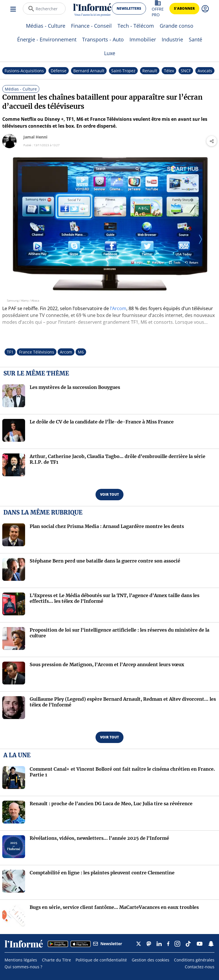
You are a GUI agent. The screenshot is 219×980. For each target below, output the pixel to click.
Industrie (172, 39)
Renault (150, 71)
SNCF (186, 71)
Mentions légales (21, 960)
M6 (81, 352)
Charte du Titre (56, 960)
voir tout (109, 494)
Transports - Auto (103, 39)
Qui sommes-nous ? (23, 967)
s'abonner (184, 8)
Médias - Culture (46, 26)
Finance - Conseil (91, 26)
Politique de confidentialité (101, 960)
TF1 (10, 352)
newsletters (129, 8)
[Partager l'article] (212, 141)
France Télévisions (37, 352)
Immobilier (143, 39)
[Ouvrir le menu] (14, 9)
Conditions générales (194, 960)
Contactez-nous (200, 967)
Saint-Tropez (123, 71)
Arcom (66, 352)
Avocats (205, 71)
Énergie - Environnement (47, 39)
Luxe (110, 53)
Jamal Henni (35, 137)
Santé (195, 39)
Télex (169, 71)
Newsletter (108, 944)
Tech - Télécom (136, 26)
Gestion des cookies (151, 960)
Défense (59, 71)
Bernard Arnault (89, 71)
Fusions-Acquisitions (24, 71)
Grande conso (177, 26)
